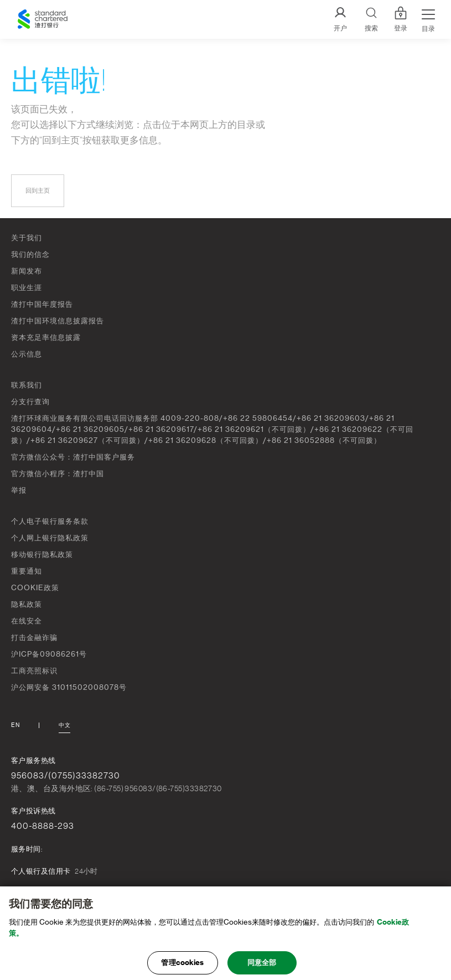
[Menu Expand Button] (428, 19)
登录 (401, 19)
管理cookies (182, 966)
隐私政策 (27, 604)
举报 (19, 490)
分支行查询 (30, 402)
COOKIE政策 (35, 588)
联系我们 (27, 385)
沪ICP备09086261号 (49, 654)
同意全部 (262, 966)
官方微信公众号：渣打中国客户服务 (73, 457)
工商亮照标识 (34, 671)
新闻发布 (27, 271)
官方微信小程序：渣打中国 (58, 474)
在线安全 (27, 621)
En (15, 725)
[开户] (340, 20)
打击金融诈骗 (34, 638)
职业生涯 (27, 288)
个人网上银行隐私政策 (50, 538)
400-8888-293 (43, 826)
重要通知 (27, 571)
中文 (64, 725)
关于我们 (27, 238)
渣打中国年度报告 (42, 304)
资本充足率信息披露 (46, 337)
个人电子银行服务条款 (50, 521)
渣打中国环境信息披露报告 (58, 321)
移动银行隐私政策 (42, 555)
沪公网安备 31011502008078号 (69, 687)
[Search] (371, 20)
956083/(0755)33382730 (66, 776)
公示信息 (27, 354)
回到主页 (38, 191)
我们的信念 (30, 254)
